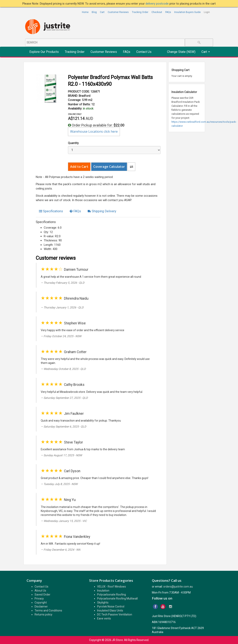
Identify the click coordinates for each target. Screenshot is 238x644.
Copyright (41, 603)
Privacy (39, 599)
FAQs (168, 12)
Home (85, 12)
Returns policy (43, 614)
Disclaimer (41, 606)
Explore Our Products (44, 52)
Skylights (103, 603)
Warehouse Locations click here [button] (94, 131)
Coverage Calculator (109, 167)
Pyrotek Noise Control (111, 606)
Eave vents (104, 618)
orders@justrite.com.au (178, 587)
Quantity (73, 143)
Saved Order (42, 595)
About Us (40, 591)
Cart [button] (206, 52)
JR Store (117, 640)
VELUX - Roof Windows (112, 587)
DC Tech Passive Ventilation (115, 614)
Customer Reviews (118, 12)
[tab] (51, 211)
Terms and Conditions (48, 610)
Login (207, 12)
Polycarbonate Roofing (112, 595)
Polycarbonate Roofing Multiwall (117, 599)
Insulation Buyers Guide (187, 12)
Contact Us (144, 52)
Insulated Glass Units (110, 610)
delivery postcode (157, 4)
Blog (94, 12)
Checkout (157, 12)
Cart (102, 12)
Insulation (103, 591)
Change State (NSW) (181, 52)
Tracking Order (140, 12)
